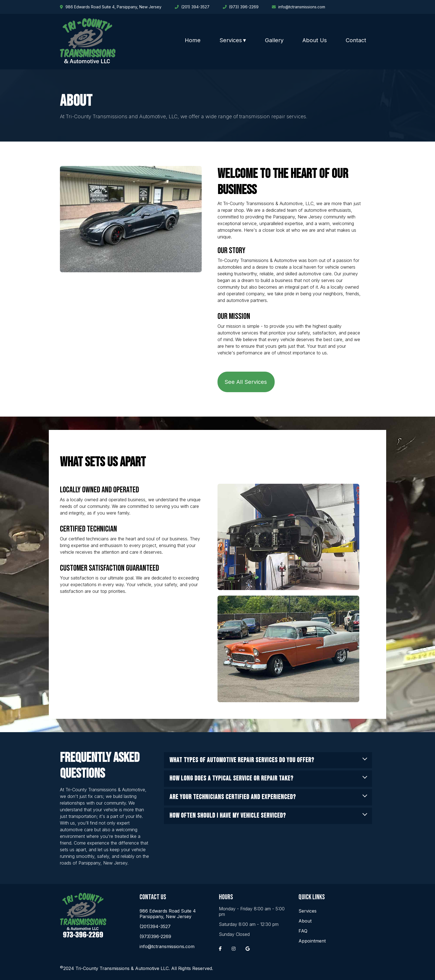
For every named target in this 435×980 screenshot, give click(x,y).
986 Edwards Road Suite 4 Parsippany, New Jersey (168, 914)
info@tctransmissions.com (167, 946)
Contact (356, 40)
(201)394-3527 (155, 926)
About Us (315, 40)
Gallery (274, 40)
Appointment (312, 941)
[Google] (248, 949)
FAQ (303, 931)
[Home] (88, 62)
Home (193, 40)
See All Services (246, 382)
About (305, 921)
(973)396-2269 (155, 936)
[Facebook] (220, 949)
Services (231, 40)
